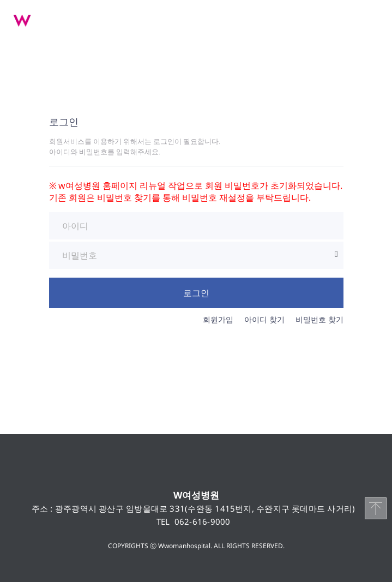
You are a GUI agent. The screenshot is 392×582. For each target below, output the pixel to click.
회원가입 (218, 319)
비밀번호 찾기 (319, 319)
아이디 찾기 (264, 319)
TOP (376, 508)
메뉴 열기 (370, 19)
